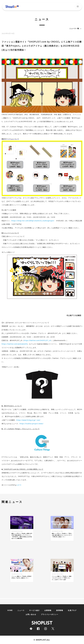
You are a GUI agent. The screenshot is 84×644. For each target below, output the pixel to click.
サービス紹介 (34, 610)
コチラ (19, 485)
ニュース (21, 610)
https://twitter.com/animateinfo (15, 344)
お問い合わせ (31, 614)
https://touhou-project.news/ (32, 424)
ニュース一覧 (74, 29)
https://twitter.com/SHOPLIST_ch (37, 340)
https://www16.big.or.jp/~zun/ (28, 420)
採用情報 (60, 610)
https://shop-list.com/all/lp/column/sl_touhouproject (33, 221)
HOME (10, 610)
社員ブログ (72, 610)
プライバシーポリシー (50, 614)
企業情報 (48, 610)
